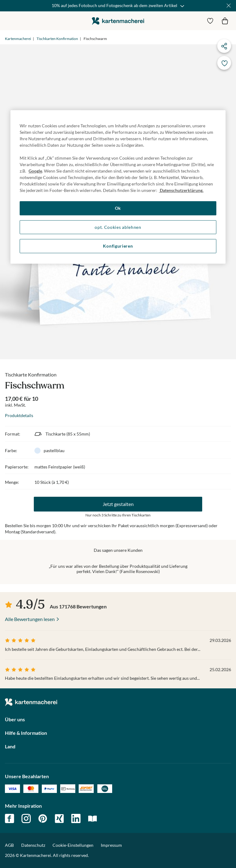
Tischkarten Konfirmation (57, 39)
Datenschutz (33, 845)
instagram (26, 818)
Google (35, 171)
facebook (10, 818)
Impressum (111, 845)
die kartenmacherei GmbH (118, 21)
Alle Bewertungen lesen (30, 619)
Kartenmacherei (18, 39)
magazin (92, 818)
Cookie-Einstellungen (73, 845)
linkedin (76, 818)
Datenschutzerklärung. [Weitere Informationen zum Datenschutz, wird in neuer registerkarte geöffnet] (181, 190)
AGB (9, 845)
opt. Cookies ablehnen (118, 227)
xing (59, 818)
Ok (118, 208)
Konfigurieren (118, 246)
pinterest (43, 818)
